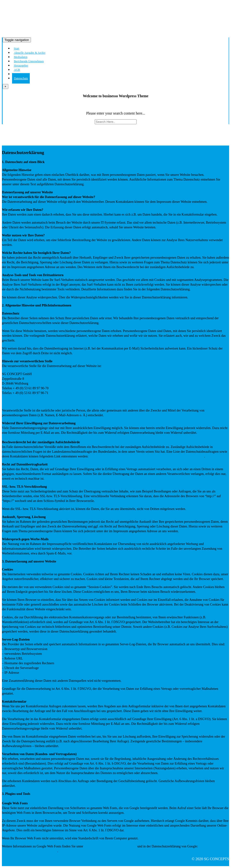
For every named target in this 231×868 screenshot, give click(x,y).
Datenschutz (21, 78)
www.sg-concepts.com (17, 402)
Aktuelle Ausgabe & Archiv (30, 53)
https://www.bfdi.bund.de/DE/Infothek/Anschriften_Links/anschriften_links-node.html (147, 456)
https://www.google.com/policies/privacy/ (30, 851)
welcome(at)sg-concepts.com (22, 398)
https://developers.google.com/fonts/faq (110, 846)
